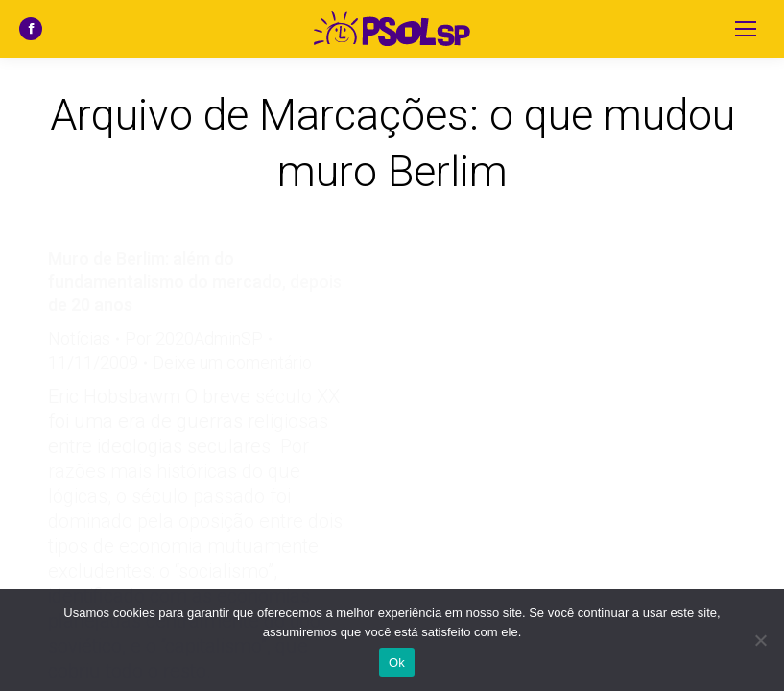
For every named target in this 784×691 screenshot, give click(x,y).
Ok (397, 663)
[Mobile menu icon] (746, 29)
